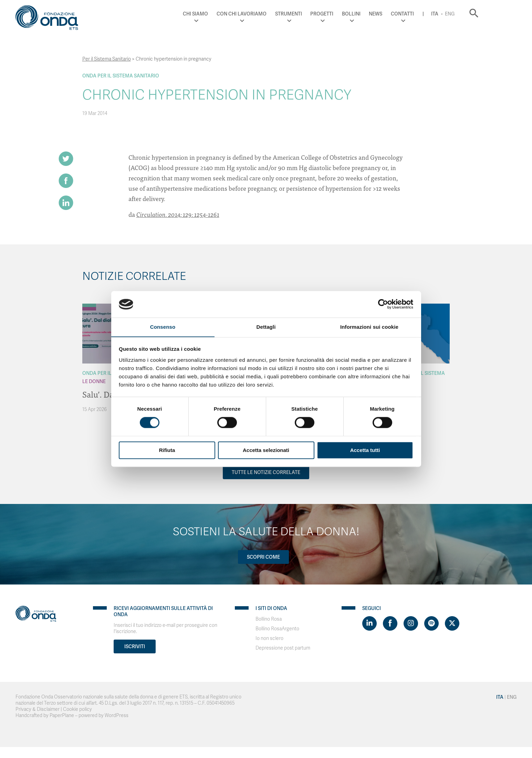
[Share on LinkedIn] (66, 203)
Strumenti (318, 14)
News (405, 14)
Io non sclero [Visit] (269, 638)
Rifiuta (167, 450)
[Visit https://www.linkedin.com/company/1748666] (369, 623)
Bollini (381, 14)
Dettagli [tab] (266, 327)
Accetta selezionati (266, 450)
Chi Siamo (225, 14)
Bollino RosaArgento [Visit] (277, 629)
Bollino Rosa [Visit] (269, 619)
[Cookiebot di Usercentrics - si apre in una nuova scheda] (383, 304)
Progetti (352, 14)
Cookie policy (77, 709)
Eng (480, 14)
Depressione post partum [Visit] (283, 648)
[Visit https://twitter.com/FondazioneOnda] (452, 623)
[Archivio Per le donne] (89, 309)
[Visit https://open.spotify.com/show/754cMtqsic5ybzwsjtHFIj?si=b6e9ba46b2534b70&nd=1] (431, 623)
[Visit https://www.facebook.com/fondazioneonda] (390, 623)
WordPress (117, 715)
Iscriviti (135, 646)
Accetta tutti (365, 450)
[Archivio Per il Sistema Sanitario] (89, 305)
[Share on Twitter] (66, 159)
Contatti (432, 14)
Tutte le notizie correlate (266, 472)
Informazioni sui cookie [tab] (369, 327)
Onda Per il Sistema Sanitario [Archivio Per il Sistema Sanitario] (121, 76)
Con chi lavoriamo (272, 14)
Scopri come (263, 557)
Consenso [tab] (163, 327)
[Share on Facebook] (66, 181)
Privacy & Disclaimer (38, 709)
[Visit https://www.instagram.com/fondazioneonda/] (411, 623)
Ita (465, 14)
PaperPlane (62, 715)
